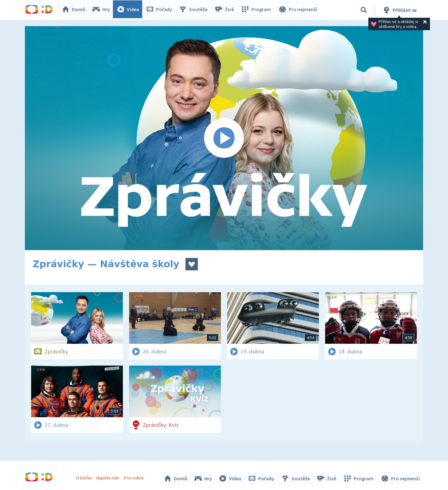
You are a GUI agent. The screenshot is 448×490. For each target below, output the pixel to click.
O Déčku (85, 477)
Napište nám (109, 477)
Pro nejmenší (298, 10)
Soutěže (195, 10)
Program (257, 10)
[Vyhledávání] (364, 10)
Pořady (161, 10)
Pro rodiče (135, 477)
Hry (103, 10)
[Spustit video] (224, 138)
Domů (75, 10)
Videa (129, 10)
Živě (226, 10)
